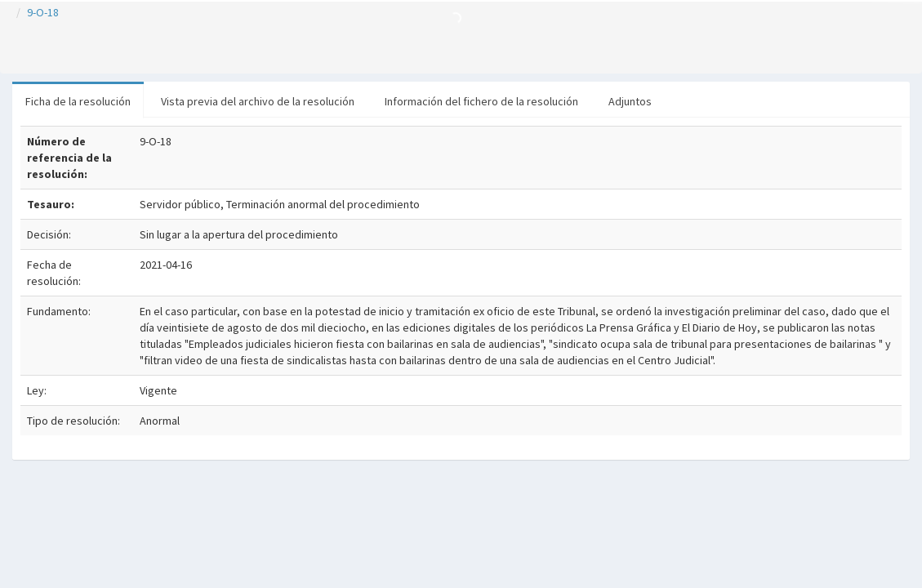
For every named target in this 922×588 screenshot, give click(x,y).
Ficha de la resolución (78, 101)
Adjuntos (630, 101)
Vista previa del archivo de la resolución (258, 101)
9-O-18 (43, 12)
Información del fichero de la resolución (481, 101)
